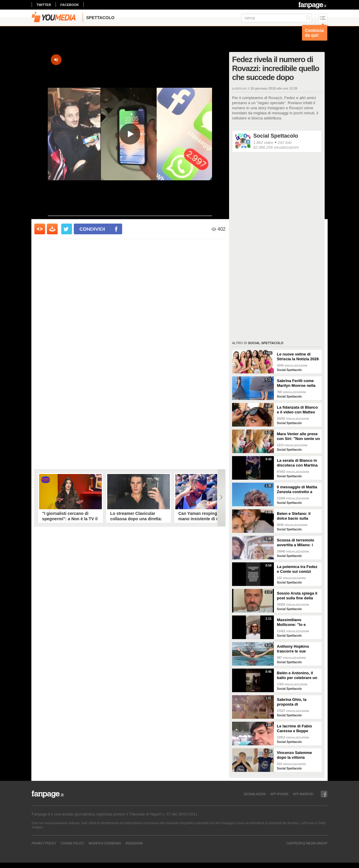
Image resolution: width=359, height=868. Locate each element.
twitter (44, 5)
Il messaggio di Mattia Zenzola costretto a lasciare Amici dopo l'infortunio (297, 490)
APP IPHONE (279, 794)
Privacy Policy (44, 843)
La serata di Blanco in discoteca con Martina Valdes (297, 463)
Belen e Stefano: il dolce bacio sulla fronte (294, 516)
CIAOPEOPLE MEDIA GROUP (307, 843)
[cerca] (277, 18)
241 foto (285, 143)
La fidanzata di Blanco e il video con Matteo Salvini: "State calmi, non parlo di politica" (297, 410)
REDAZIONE (134, 843)
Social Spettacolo (276, 136)
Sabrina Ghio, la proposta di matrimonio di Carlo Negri (295, 702)
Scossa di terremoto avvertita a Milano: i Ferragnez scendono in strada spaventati (298, 543)
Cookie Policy (72, 843)
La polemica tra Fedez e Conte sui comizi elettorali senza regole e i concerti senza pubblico (297, 569)
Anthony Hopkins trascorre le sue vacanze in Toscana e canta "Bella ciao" (297, 649)
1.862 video (263, 143)
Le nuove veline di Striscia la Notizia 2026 (298, 357)
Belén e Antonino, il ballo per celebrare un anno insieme (297, 675)
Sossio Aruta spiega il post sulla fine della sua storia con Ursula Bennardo (297, 596)
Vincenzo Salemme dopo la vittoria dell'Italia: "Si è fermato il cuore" (298, 755)
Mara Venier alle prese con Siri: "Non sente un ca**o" (298, 436)
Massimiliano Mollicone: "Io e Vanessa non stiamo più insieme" (296, 622)
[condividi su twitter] (67, 229)
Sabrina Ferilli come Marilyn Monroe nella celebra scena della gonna (296, 383)
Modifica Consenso (105, 843)
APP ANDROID (303, 794)
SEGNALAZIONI (255, 794)
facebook (70, 5)
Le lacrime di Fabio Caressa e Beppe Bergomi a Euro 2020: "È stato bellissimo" (297, 729)
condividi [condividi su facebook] (92, 229)
